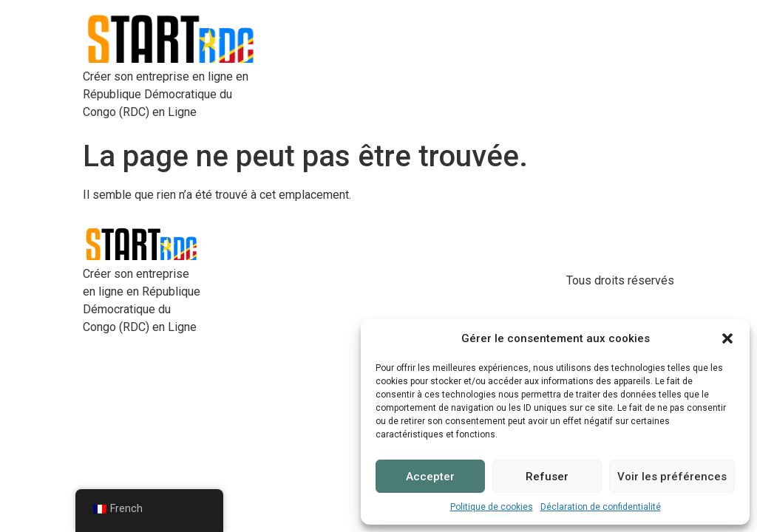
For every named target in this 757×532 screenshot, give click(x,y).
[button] (727, 338)
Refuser (547, 477)
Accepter (430, 477)
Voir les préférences (672, 477)
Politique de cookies (492, 507)
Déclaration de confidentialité (601, 507)
